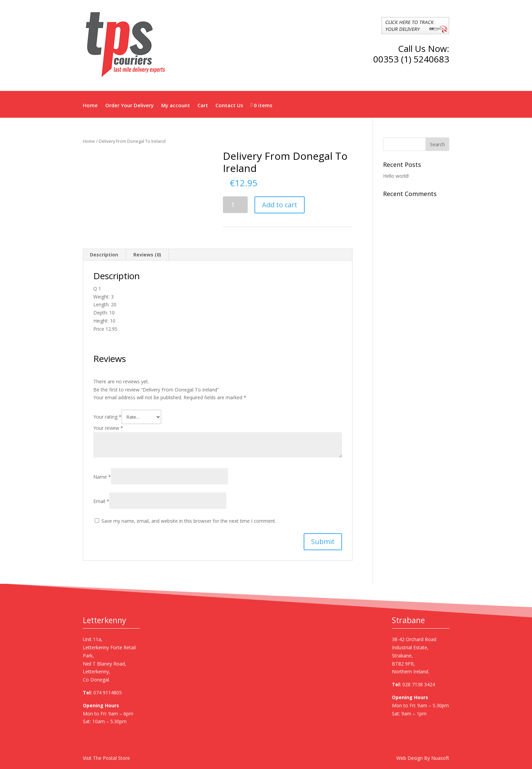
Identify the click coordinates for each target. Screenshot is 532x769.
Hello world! (396, 176)
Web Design (410, 758)
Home (90, 105)
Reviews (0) (147, 255)
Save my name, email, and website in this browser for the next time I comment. (189, 521)
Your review (108, 428)
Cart (203, 105)
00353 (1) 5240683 (411, 59)
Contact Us (229, 105)
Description (104, 255)
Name (102, 477)
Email (101, 501)
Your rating (107, 417)
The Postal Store (111, 758)
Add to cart (280, 205)
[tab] (104, 255)
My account (176, 105)
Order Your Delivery (129, 105)
